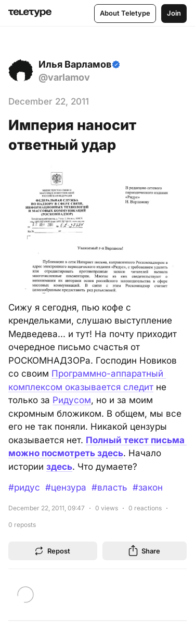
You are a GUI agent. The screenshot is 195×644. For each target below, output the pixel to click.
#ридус (24, 487)
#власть (109, 487)
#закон (148, 487)
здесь (59, 467)
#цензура (66, 487)
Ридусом (72, 400)
